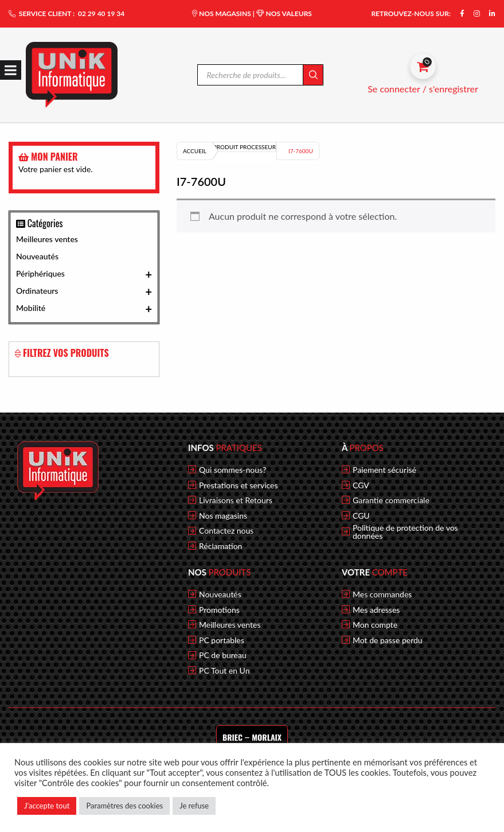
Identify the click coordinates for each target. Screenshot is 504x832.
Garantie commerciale (391, 500)
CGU (361, 516)
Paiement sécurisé (384, 470)
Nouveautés (37, 256)
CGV (361, 485)
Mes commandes (382, 594)
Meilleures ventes (47, 239)
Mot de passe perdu (388, 640)
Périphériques (84, 274)
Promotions (219, 610)
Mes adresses (376, 610)
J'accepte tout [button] (47, 806)
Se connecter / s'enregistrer (423, 89)
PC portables (222, 640)
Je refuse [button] (194, 806)
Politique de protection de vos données (405, 532)
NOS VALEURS (284, 13)
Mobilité (84, 309)
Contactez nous (226, 531)
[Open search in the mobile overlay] (261, 75)
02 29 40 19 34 (101, 13)
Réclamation (220, 546)
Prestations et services (239, 485)
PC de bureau (223, 655)
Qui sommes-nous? (233, 470)
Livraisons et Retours (236, 500)
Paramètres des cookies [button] (124, 806)
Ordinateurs (84, 291)
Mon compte (375, 625)
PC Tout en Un (224, 671)
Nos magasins (223, 516)
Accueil (195, 151)
